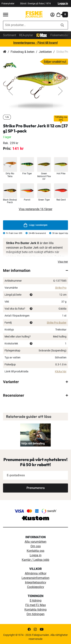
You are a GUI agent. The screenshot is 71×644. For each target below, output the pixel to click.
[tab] (35, 271)
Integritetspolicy (36, 582)
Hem (5, 52)
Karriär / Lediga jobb (35, 560)
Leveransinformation (35, 578)
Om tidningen (35, 614)
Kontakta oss (35, 551)
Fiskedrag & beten (23, 52)
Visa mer (63, 262)
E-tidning (36, 601)
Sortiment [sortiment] (10, 35)
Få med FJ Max (36, 605)
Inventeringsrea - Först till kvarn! (35, 43)
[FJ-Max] (42, 35)
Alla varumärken (35, 542)
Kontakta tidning (35, 610)
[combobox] (30, 25)
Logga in (63, 3)
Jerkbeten (45, 52)
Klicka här (61, 371)
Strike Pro (61, 288)
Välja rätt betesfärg (33, 443)
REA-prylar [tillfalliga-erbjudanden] (26, 35)
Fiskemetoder (59, 35)
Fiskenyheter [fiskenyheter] (8, 4)
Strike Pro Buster (57, 323)
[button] (11, 91)
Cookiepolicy (36, 587)
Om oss (36, 546)
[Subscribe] (35, 488)
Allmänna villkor (36, 573)
